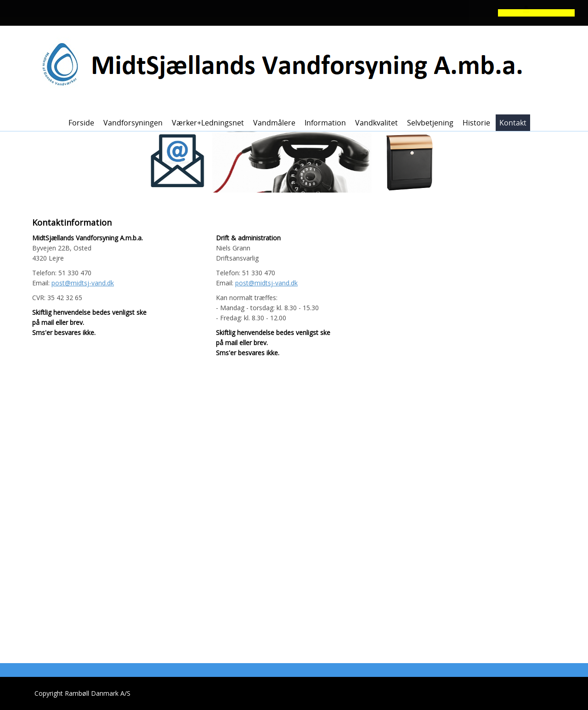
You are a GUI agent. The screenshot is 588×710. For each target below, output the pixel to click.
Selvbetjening (430, 123)
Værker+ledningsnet (208, 123)
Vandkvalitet (376, 123)
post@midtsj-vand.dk (83, 283)
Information (325, 123)
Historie (476, 123)
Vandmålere (274, 123)
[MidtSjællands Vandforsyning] (291, 65)
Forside (81, 123)
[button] (255, 14)
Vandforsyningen (133, 123)
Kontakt (513, 123)
